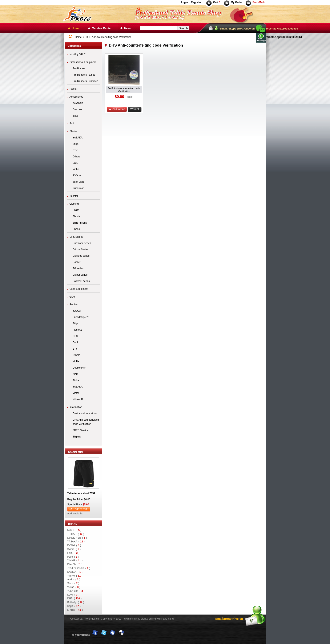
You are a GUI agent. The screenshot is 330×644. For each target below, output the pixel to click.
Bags (75, 116)
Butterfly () (76, 602)
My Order (236, 2)
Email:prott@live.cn (229, 619)
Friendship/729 (81, 317)
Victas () (74, 587)
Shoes (76, 229)
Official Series (80, 250)
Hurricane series (82, 243)
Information (76, 407)
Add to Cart (119, 109)
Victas (76, 393)
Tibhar (76, 380)
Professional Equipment (83, 62)
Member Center (102, 28)
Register (196, 2)
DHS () (75, 598)
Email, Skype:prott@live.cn (237, 29)
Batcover (78, 109)
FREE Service (81, 430)
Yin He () (75, 576)
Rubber (74, 305)
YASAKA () (76, 542)
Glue (72, 297)
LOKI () (73, 595)
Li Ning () (75, 610)
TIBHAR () (76, 534)
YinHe (76, 361)
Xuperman (78, 188)
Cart (217, 2)
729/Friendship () (79, 568)
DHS (75, 336)
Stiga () (74, 606)
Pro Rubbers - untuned (85, 81)
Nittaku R (78, 399)
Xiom (75, 374)
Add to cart (81, 509)
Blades (73, 131)
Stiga (75, 144)
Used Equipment (79, 289)
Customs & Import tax (85, 413)
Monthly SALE (77, 54)
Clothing (74, 204)
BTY (75, 150)
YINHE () (75, 561)
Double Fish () (77, 538)
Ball (72, 123)
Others (76, 157)
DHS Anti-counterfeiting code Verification (86, 422)
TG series (78, 268)
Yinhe (76, 169)
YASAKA (78, 138)
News (128, 28)
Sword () (74, 549)
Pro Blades (79, 68)
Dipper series (80, 275)
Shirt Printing (80, 223)
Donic (76, 342)
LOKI (75, 163)
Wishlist (135, 109)
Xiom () (73, 583)
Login (184, 2)
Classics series (81, 256)
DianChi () (75, 564)
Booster (74, 196)
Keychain (78, 103)
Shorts (76, 216)
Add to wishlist (75, 514)
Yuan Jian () (76, 591)
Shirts (76, 210)
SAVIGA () (75, 572)
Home (76, 28)
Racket (73, 89)
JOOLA (77, 176)
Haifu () (73, 553)
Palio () (73, 557)
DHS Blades (76, 237)
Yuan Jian (78, 182)
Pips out (77, 330)
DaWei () (74, 545)
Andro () (74, 580)
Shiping (77, 437)
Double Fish (79, 368)
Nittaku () (74, 530)
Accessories (76, 97)
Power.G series (81, 281)
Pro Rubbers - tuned (84, 75)
